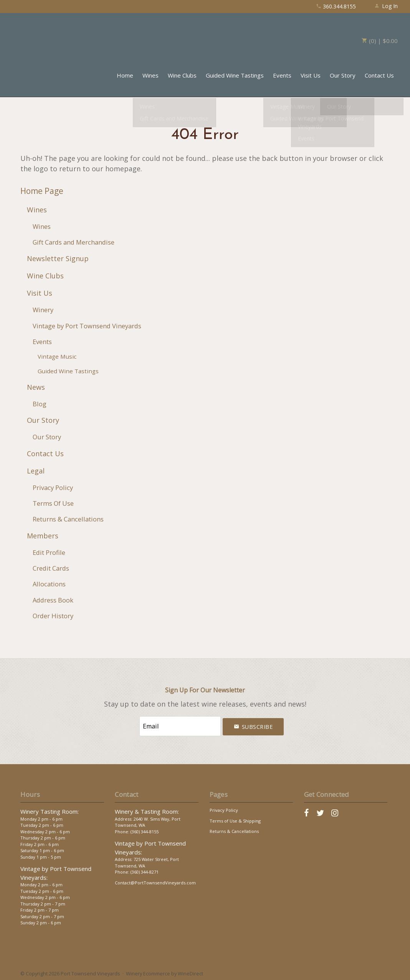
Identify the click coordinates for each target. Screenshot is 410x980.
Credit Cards (51, 568)
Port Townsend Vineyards (47, 36)
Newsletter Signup (58, 258)
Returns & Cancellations (68, 519)
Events (282, 75)
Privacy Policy (53, 488)
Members (43, 536)
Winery (43, 310)
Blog (40, 404)
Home (125, 75)
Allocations (49, 584)
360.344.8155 (336, 6)
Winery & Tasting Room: (147, 810)
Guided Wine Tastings (235, 75)
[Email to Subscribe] (180, 725)
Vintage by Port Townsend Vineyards (87, 326)
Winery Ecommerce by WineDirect (164, 972)
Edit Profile (49, 552)
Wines (150, 75)
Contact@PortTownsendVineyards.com (155, 881)
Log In (386, 6)
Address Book (53, 600)
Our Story (343, 75)
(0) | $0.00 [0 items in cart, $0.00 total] (380, 41)
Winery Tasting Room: (50, 810)
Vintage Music (57, 356)
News (36, 387)
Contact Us (379, 75)
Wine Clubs (182, 75)
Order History (53, 616)
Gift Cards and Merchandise (74, 242)
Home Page (42, 191)
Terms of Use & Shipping (235, 819)
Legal (36, 471)
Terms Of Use (53, 503)
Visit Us (311, 75)
